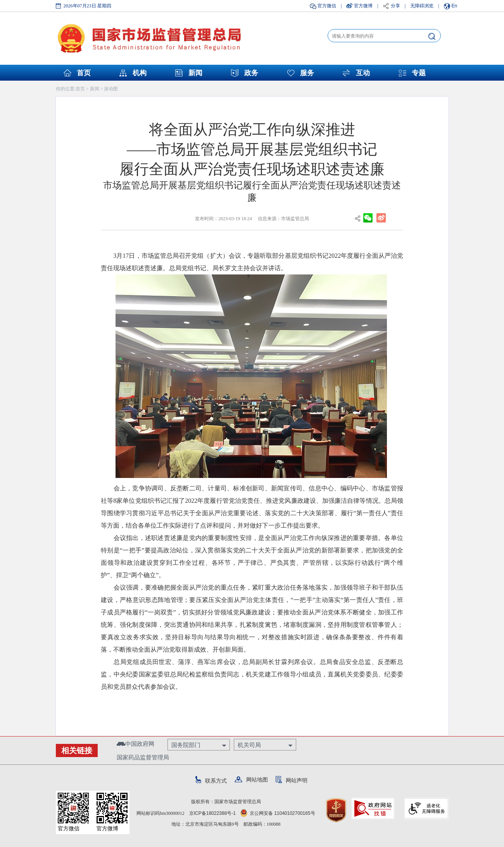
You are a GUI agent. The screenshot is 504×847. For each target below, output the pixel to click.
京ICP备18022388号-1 (212, 813)
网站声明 (292, 780)
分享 (395, 6)
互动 (363, 73)
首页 (84, 73)
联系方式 (211, 781)
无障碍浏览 (422, 6)
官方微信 (327, 6)
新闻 (195, 73)
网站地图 (251, 780)
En (455, 6)
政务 (251, 73)
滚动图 (111, 89)
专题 (419, 73)
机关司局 (249, 745)
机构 (140, 73)
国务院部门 (186, 745)
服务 (307, 73)
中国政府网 (135, 744)
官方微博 (363, 6)
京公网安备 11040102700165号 (278, 813)
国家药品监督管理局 (143, 757)
